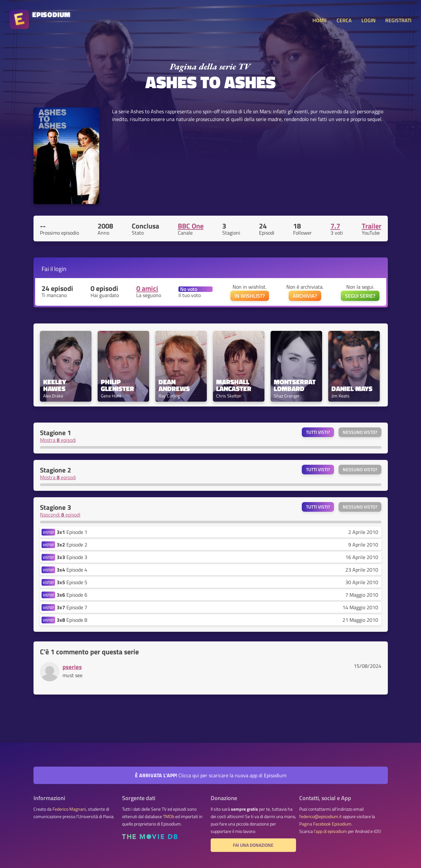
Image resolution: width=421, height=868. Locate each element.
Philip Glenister (117, 385)
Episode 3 (72, 557)
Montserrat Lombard (296, 385)
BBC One (191, 226)
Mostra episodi (58, 440)
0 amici (147, 288)
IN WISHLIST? (250, 296)
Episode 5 (72, 582)
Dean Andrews (174, 385)
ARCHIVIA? (305, 296)
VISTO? (48, 532)
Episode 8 (72, 620)
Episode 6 (72, 595)
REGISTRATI (398, 20)
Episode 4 (72, 570)
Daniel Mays (352, 389)
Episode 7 (72, 607)
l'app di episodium (330, 831)
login (60, 269)
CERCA (344, 20)
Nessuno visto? (360, 432)
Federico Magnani (69, 809)
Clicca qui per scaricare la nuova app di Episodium (211, 775)
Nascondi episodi (60, 515)
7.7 (335, 226)
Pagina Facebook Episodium (325, 824)
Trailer (372, 226)
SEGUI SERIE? (360, 296)
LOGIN (368, 20)
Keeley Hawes (55, 385)
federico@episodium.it (321, 817)
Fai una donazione (253, 845)
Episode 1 (72, 532)
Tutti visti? (318, 432)
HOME (320, 20)
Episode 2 (72, 545)
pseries (72, 667)
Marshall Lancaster (234, 385)
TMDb (169, 817)
